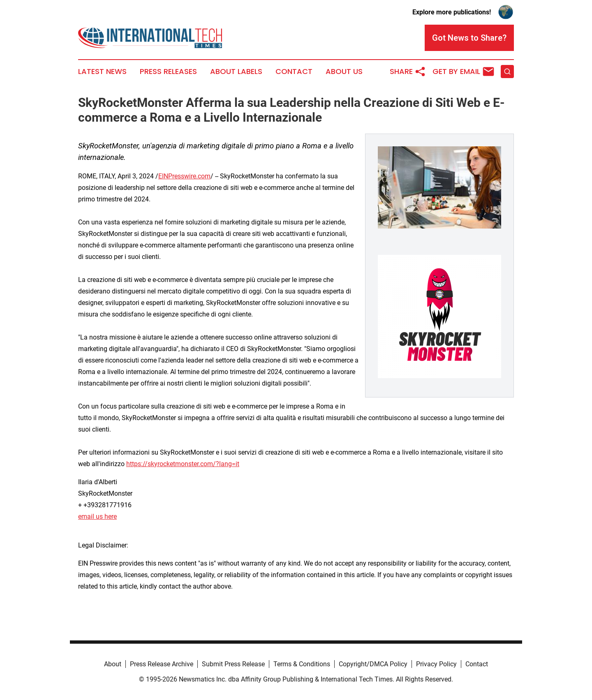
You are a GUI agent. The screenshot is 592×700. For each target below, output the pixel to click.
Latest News (102, 72)
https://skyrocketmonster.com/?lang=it (183, 464)
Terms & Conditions (302, 664)
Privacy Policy (436, 664)
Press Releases (168, 72)
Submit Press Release (233, 664)
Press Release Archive (162, 664)
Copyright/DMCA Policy (373, 664)
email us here (97, 516)
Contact (294, 72)
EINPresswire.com (184, 176)
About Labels (236, 72)
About (113, 664)
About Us (344, 72)
